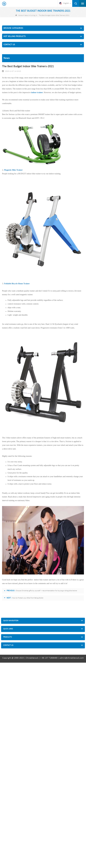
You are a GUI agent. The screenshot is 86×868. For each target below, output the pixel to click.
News (26, 15)
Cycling (33, 15)
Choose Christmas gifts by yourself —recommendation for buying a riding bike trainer (46, 591)
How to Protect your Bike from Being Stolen (28, 598)
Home (19, 15)
